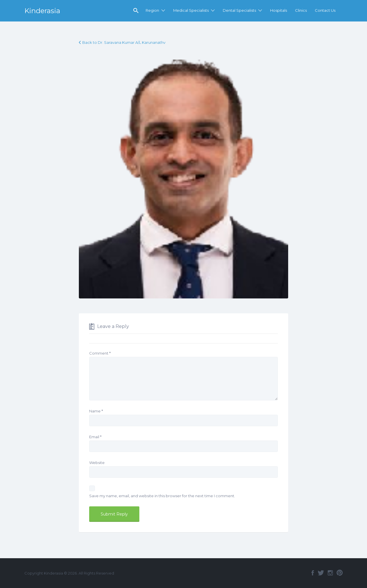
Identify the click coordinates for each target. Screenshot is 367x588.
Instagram (330, 573)
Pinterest (340, 573)
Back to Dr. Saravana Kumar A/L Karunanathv (124, 42)
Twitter (321, 573)
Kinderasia (42, 11)
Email (95, 437)
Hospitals (279, 10)
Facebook (313, 573)
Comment (100, 353)
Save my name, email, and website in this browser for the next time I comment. (162, 496)
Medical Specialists (191, 10)
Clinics (301, 10)
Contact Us (325, 10)
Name (96, 411)
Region (152, 10)
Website (97, 463)
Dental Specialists (239, 10)
